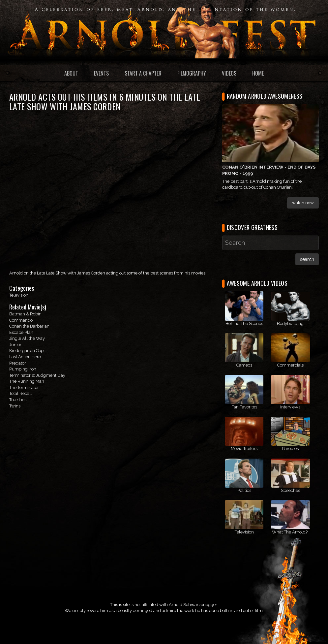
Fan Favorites (244, 407)
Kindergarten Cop (26, 351)
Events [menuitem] (101, 73)
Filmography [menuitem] (192, 73)
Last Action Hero (25, 357)
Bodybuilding (290, 323)
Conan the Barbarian (29, 326)
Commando (21, 320)
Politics (244, 490)
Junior (15, 345)
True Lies (18, 400)
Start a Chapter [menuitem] (143, 73)
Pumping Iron (23, 369)
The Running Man (27, 381)
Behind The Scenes (244, 323)
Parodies (290, 449)
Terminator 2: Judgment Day (37, 375)
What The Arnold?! (290, 532)
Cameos (244, 365)
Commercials (290, 365)
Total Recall (21, 393)
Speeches (290, 490)
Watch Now (303, 203)
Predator (18, 363)
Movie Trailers (244, 449)
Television (19, 295)
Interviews (290, 407)
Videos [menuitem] (229, 73)
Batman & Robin (25, 314)
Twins (15, 406)
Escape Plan (21, 332)
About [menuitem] (71, 73)
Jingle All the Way (27, 338)
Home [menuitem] (258, 73)
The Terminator (24, 387)
